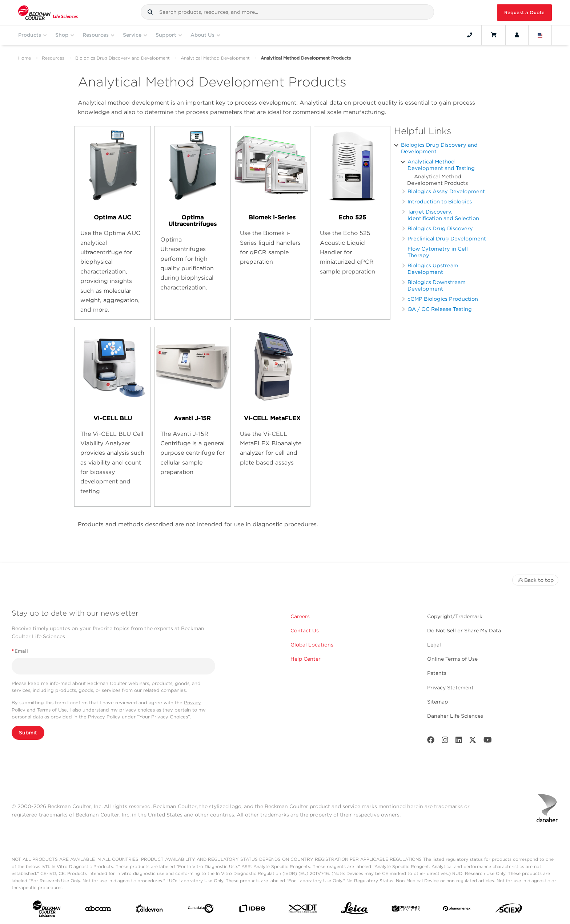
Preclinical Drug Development (447, 238)
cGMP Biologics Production (443, 299)
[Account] (517, 35)
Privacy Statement (450, 688)
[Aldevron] (149, 910)
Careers (300, 616)
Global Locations (312, 645)
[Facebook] (431, 741)
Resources (53, 58)
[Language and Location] (540, 35)
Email (20, 651)
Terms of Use (52, 710)
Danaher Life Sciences (455, 716)
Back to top (535, 580)
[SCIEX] (509, 910)
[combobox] (287, 12)
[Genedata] (201, 910)
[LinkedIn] (459, 741)
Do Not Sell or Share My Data (464, 631)
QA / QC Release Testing (440, 309)
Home (25, 58)
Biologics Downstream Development (437, 285)
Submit (28, 733)
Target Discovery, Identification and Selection (443, 215)
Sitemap (437, 702)
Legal (434, 645)
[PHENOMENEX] (457, 910)
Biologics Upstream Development (433, 269)
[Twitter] (473, 741)
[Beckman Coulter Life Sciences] (48, 13)
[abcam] (98, 910)
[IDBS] (252, 910)
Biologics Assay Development (446, 191)
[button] (150, 12)
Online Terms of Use (452, 659)
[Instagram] (445, 741)
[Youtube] (488, 741)
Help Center (306, 659)
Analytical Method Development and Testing (441, 165)
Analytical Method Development (215, 58)
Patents (437, 673)
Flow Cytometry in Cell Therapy (438, 252)
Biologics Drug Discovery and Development (123, 58)
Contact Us (305, 631)
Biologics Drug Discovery (440, 228)
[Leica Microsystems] (354, 910)
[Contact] (470, 35)
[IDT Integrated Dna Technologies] (303, 910)
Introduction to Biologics (440, 201)
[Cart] (493, 35)
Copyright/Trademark (455, 616)
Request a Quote (524, 13)
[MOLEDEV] (406, 910)
